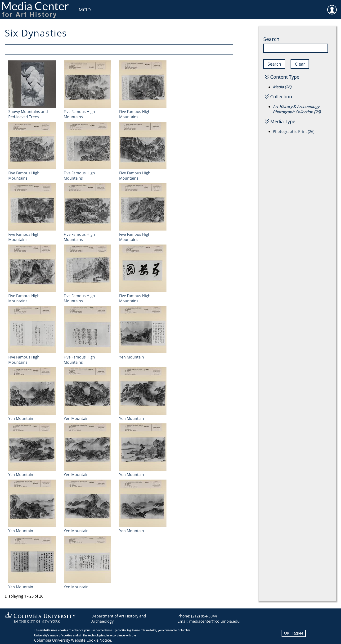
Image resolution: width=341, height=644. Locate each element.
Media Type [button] (283, 121)
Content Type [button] (285, 77)
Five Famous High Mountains (79, 114)
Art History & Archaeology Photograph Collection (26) (297, 109)
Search (271, 39)
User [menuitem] (332, 7)
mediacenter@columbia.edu (214, 621)
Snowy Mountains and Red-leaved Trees (28, 114)
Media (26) (282, 87)
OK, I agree (294, 633)
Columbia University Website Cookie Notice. (73, 640)
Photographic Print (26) (294, 132)
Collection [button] (281, 97)
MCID (85, 10)
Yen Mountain (132, 357)
